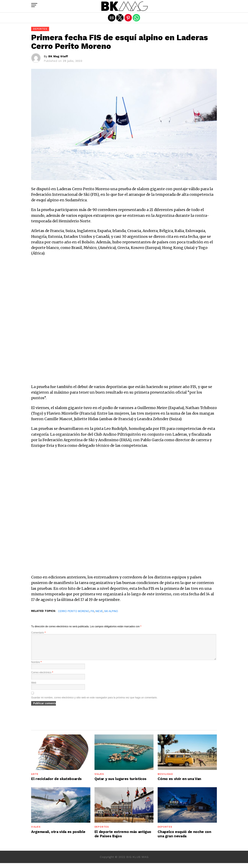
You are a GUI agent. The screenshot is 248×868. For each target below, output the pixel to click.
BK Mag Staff (58, 56)
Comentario (38, 633)
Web (34, 688)
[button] (34, 5)
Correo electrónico (42, 677)
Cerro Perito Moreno (74, 611)
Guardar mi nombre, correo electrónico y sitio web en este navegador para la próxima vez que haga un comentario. (94, 703)
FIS (92, 611)
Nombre (36, 667)
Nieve (99, 611)
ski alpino (111, 611)
